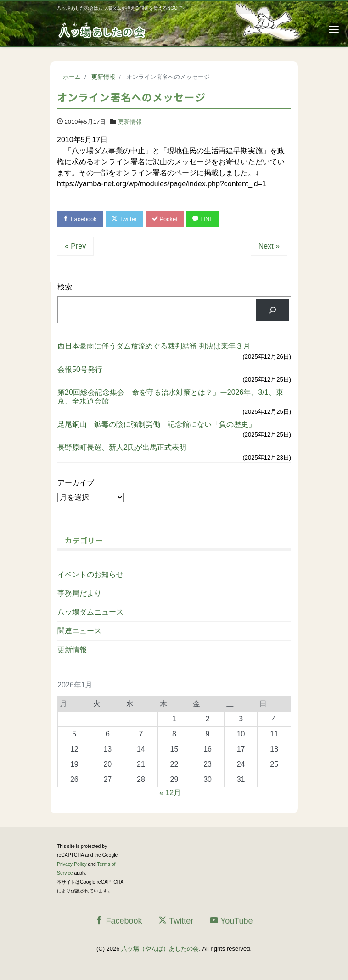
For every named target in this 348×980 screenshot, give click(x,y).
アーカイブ (76, 483)
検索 (65, 287)
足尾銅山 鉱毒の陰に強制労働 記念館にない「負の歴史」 (157, 424)
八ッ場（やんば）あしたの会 (160, 949)
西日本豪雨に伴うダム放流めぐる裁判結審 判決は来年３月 (154, 346)
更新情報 (130, 122)
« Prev (75, 246)
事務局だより (79, 593)
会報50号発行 (80, 369)
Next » (269, 246)
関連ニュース (79, 631)
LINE (203, 219)
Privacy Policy (72, 864)
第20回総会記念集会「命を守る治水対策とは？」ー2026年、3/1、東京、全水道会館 (170, 397)
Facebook (80, 219)
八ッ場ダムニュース (90, 612)
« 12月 (170, 793)
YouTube (231, 921)
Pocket (165, 219)
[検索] (272, 310)
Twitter (124, 219)
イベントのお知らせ (90, 574)
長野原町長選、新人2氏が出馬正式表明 (122, 447)
